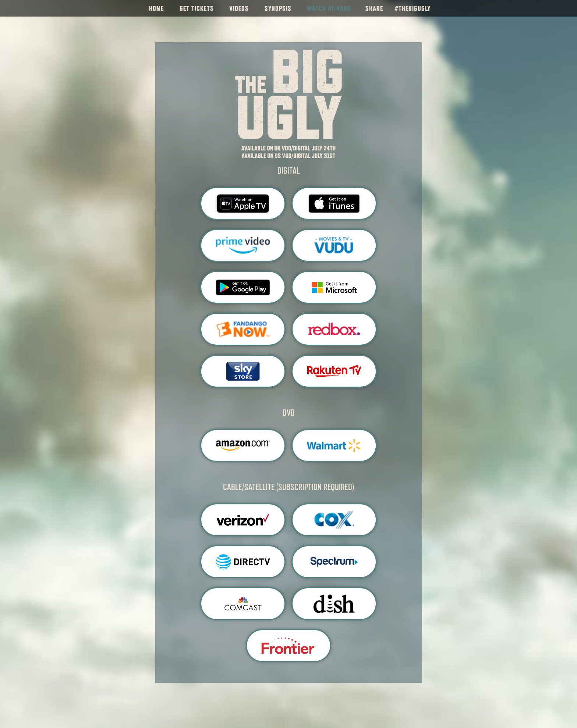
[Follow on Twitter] (567, 8)
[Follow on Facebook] (542, 8)
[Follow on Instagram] (555, 8)
